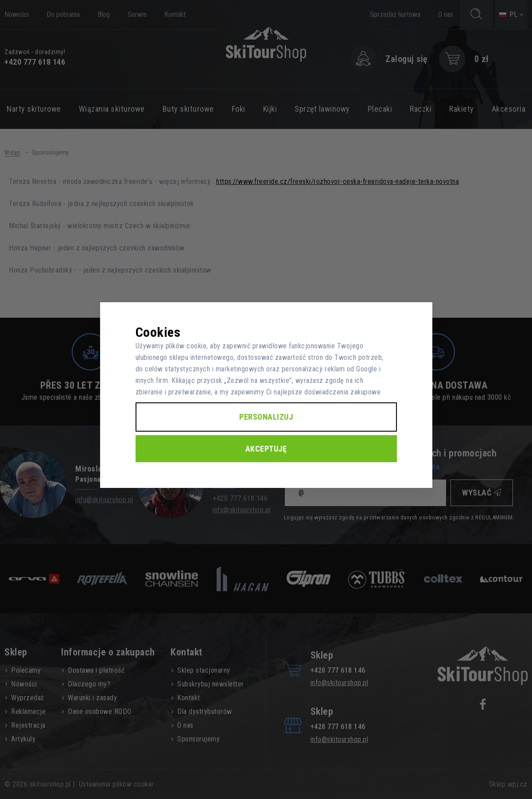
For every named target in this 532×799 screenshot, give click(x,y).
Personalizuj (266, 417)
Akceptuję (266, 449)
